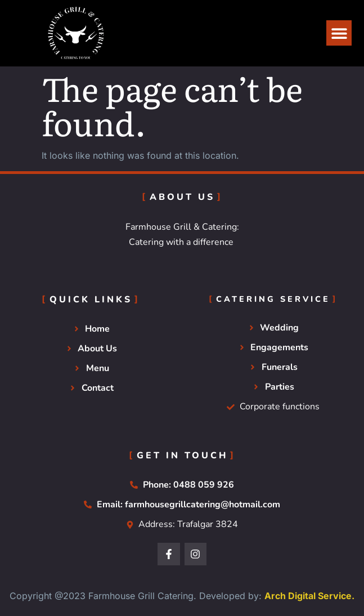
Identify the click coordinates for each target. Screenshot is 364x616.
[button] (339, 33)
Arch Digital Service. (309, 596)
